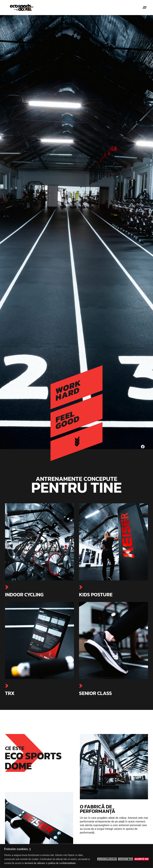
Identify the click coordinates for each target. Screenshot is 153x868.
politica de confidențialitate (62, 863)
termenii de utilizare (35, 863)
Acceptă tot (142, 859)
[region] (76, 856)
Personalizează (107, 859)
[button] (145, 8)
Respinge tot (125, 859)
